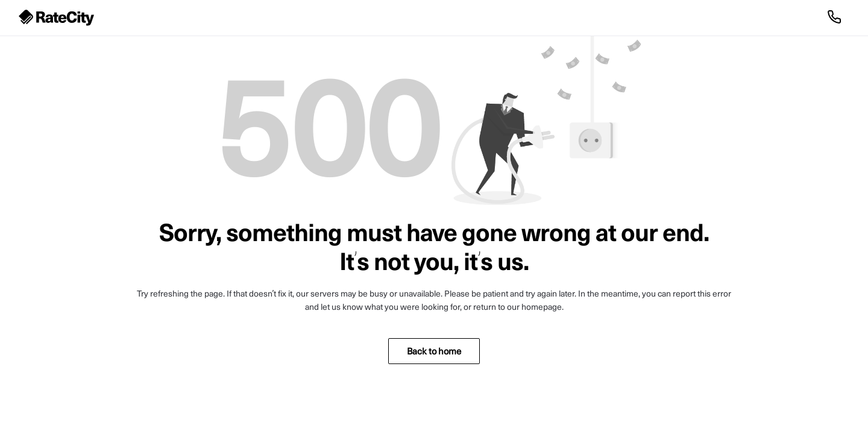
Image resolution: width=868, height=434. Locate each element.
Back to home (434, 351)
